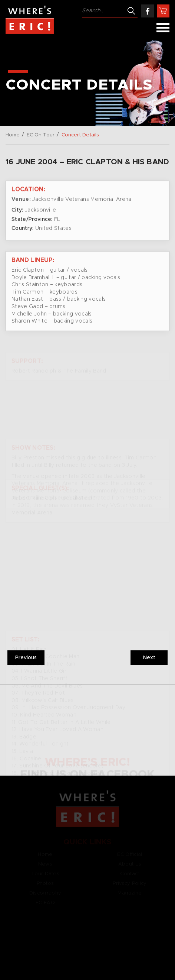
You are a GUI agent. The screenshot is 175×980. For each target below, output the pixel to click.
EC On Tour (41, 135)
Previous (26, 658)
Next (149, 658)
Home (13, 135)
